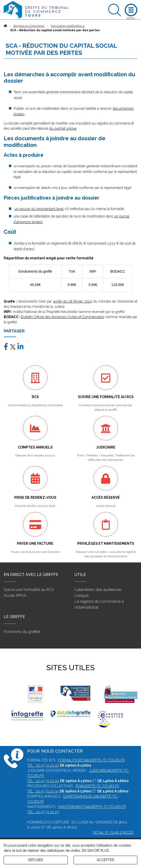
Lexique (81, 596)
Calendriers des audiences (98, 590)
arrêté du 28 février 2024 (72, 301)
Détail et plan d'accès (113, 833)
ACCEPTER (105, 860)
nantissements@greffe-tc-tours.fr (92, 807)
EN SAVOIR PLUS (95, 851)
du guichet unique (63, 128)
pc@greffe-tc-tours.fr (97, 786)
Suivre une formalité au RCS (29, 590)
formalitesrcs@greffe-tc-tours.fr (91, 760)
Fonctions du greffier (22, 632)
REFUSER (36, 860)
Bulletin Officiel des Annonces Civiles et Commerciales (63, 317)
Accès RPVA (15, 596)
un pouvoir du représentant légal (39, 209)
